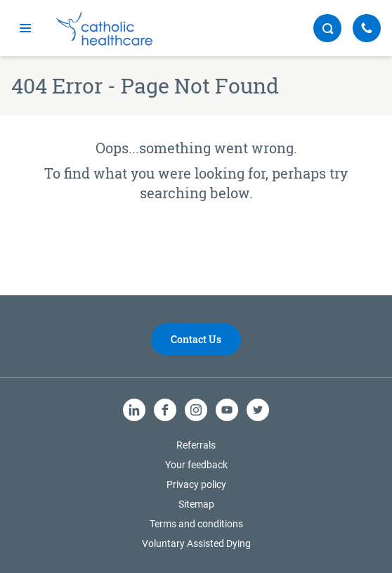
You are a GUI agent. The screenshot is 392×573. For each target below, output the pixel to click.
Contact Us (196, 339)
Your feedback (196, 465)
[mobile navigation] (25, 28)
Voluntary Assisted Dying (196, 543)
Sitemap (196, 504)
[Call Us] (367, 28)
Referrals (196, 445)
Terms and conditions (196, 524)
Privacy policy (196, 484)
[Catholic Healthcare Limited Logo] (104, 28)
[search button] (327, 28)
